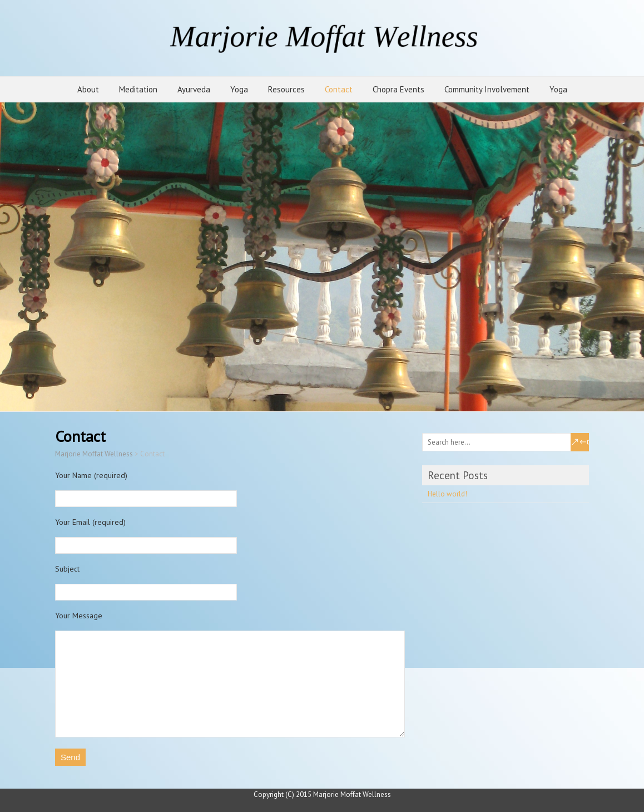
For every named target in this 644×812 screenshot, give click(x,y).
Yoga (239, 89)
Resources (286, 89)
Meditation (138, 89)
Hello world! (447, 494)
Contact (339, 89)
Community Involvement (487, 89)
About (88, 89)
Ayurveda (194, 89)
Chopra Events (398, 89)
